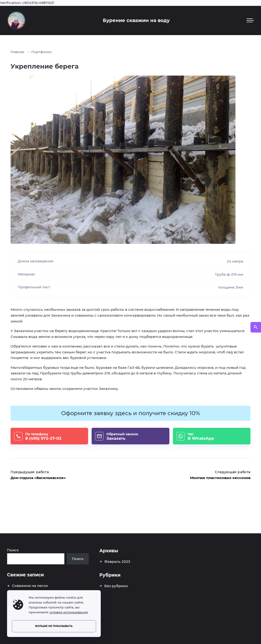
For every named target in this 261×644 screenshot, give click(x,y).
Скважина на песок (30, 586)
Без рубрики (116, 586)
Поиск (13, 550)
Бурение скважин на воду (136, 20)
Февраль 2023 (117, 562)
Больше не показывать (54, 626)
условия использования (69, 612)
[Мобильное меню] (250, 20)
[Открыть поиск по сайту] (256, 327)
